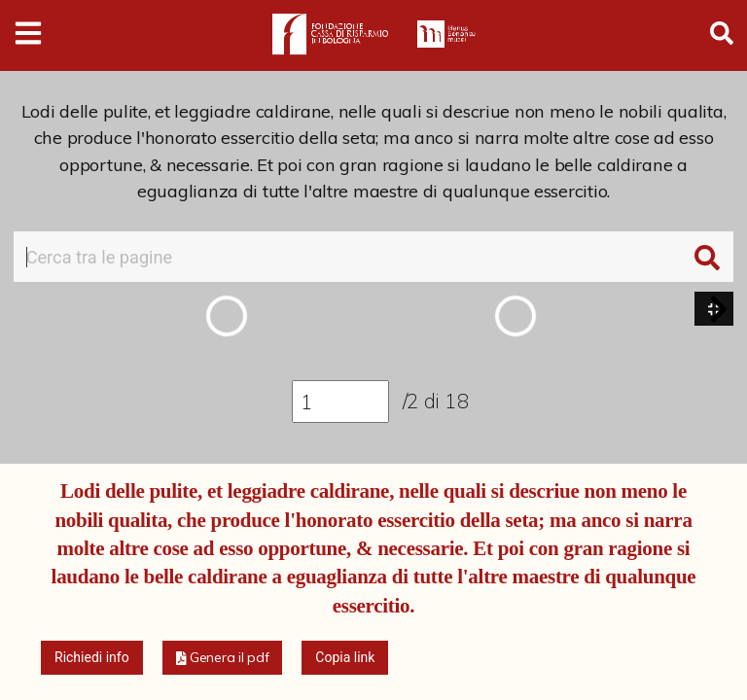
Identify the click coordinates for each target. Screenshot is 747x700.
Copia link (345, 657)
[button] (719, 309)
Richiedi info (92, 657)
